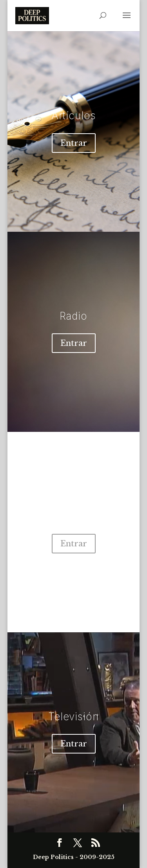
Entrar (74, 143)
